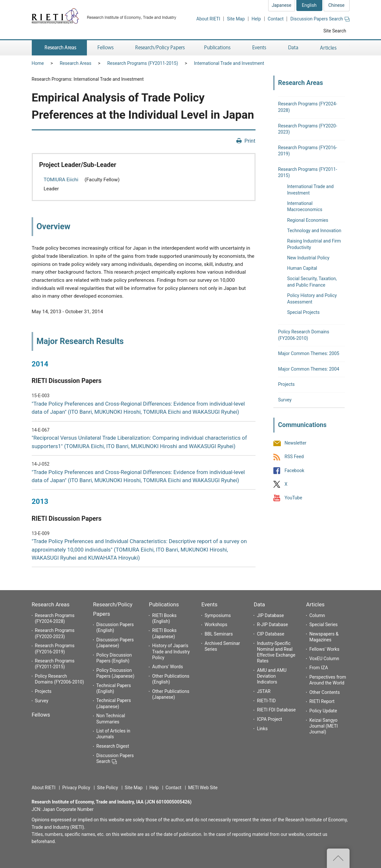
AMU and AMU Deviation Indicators (272, 676)
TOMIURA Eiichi (62, 180)
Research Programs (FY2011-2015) (143, 63)
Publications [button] (218, 48)
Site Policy (107, 788)
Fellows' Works (324, 649)
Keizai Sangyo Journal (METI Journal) (324, 726)
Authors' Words (167, 667)
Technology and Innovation (314, 231)
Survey (285, 400)
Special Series (323, 624)
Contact (276, 19)
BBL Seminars (219, 634)
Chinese (336, 5)
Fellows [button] (106, 48)
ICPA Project (269, 719)
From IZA (319, 668)
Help (256, 19)
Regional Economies (308, 220)
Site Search (335, 31)
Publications (164, 604)
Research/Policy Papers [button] (160, 48)
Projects (286, 384)
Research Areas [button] (59, 48)
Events (209, 604)
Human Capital (302, 268)
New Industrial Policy (309, 258)
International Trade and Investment (229, 63)
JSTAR (264, 691)
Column (317, 615)
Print (250, 141)
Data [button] (293, 48)
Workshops (216, 624)
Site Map (236, 19)
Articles (315, 604)
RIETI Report (322, 701)
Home (38, 63)
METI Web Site (203, 788)
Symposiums (218, 615)
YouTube (293, 498)
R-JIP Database (272, 624)
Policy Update (323, 711)
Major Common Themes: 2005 (309, 353)
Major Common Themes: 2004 (309, 369)
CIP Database (270, 634)
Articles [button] (329, 48)
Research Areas (75, 63)
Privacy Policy (76, 788)
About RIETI (208, 19)
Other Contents (325, 692)
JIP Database (270, 615)
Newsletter (296, 443)
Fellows (41, 715)
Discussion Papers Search (320, 19)
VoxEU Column (324, 659)
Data (259, 604)
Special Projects (304, 312)
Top (338, 858)
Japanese (282, 5)
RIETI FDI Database (276, 710)
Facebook (295, 470)
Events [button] (259, 48)
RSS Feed (294, 457)
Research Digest (113, 746)
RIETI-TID (266, 701)
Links (262, 729)
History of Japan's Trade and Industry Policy (171, 651)
